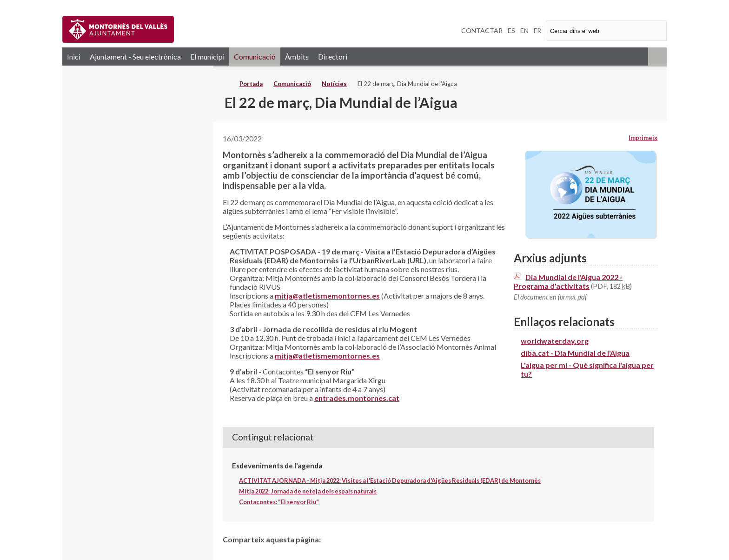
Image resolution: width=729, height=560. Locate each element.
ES (511, 30)
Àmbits (297, 57)
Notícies (334, 84)
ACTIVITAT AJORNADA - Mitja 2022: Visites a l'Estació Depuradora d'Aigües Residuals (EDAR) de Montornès (390, 480)
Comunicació (255, 57)
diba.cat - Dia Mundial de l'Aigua (575, 353)
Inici (74, 57)
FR (537, 30)
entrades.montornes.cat (357, 398)
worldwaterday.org (555, 341)
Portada (251, 84)
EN (524, 30)
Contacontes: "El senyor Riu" (279, 502)
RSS (657, 57)
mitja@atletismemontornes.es (327, 296)
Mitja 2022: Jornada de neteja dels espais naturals (308, 491)
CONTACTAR (482, 30)
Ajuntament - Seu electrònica (135, 57)
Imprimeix (643, 138)
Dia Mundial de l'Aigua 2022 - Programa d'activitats (568, 281)
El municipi (207, 57)
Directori (333, 57)
